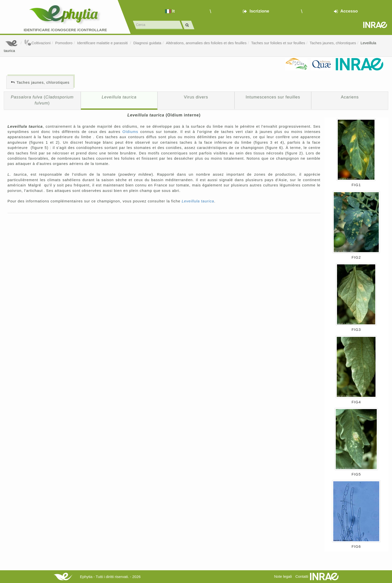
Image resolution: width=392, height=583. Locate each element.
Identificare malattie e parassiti (103, 43)
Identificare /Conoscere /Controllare (65, 30)
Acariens (350, 97)
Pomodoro (64, 43)
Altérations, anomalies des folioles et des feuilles (206, 43)
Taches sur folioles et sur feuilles (278, 43)
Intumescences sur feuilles (273, 97)
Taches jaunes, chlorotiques (333, 43)
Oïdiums (130, 132)
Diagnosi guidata (147, 43)
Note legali (283, 576)
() (42, 100)
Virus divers (196, 97)
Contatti (302, 576)
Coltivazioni (37, 43)
